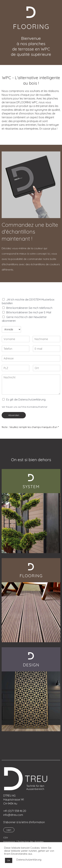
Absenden (14, 415)
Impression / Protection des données (23, 841)
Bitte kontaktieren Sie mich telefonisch (29, 308)
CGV (6, 837)
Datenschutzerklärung (29, 860)
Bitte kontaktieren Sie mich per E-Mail (29, 312)
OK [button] (9, 860)
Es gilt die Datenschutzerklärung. (26, 400)
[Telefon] (16, 349)
